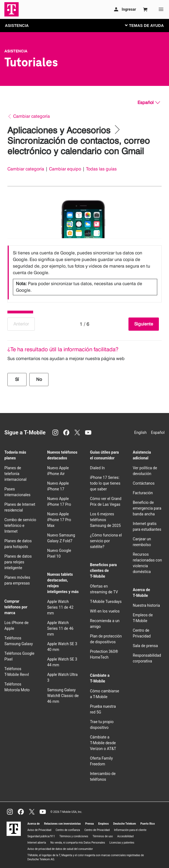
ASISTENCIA (17, 26)
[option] (84, 273)
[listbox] (84, 273)
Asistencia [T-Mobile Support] (16, 51)
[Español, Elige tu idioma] (149, 103)
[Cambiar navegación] (148, 25)
